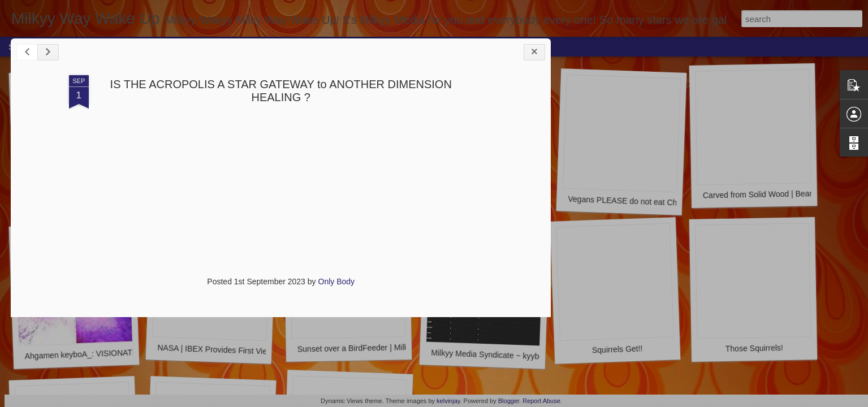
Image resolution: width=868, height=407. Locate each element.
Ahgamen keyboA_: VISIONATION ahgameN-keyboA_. (121, 353)
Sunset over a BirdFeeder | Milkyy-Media (369, 348)
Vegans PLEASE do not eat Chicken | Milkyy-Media (658, 202)
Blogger (509, 401)
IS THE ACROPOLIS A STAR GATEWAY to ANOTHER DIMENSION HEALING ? (199, 100)
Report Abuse (541, 401)
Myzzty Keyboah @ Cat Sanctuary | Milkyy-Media (518, 202)
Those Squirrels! (754, 348)
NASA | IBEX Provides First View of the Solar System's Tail (260, 351)
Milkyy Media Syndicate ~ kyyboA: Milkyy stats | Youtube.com (539, 356)
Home (77, 46)
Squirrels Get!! (617, 349)
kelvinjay (448, 401)
